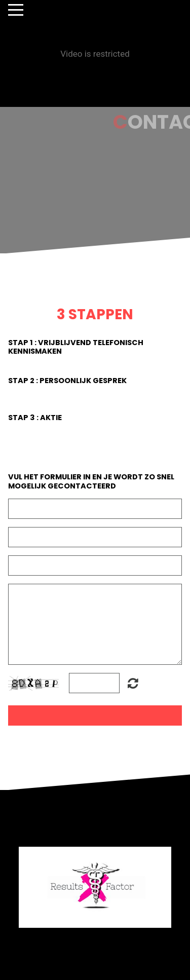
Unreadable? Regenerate (133, 683)
